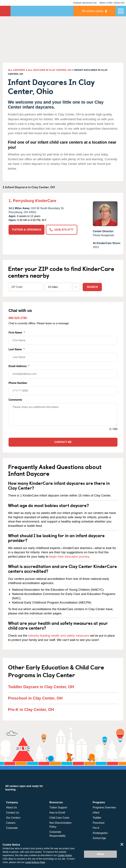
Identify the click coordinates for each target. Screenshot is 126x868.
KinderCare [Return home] (5, 11)
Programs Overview (104, 807)
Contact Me (63, 442)
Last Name (63, 355)
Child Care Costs (59, 818)
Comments (15, 400)
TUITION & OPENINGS (26, 230)
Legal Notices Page (35, 862)
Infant (96, 813)
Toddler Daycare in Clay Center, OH (41, 687)
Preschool (99, 823)
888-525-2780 (18, 318)
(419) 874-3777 (61, 230)
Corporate (12, 828)
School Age (99, 838)
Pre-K (96, 828)
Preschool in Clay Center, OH (35, 698)
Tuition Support (58, 807)
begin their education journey (69, 557)
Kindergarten (100, 833)
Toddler (97, 818)
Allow (100, 854)
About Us (11, 807)
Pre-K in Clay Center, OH (31, 710)
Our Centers (13, 818)
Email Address (63, 372)
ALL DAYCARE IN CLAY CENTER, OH (50, 70)
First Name (63, 338)
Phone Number (63, 388)
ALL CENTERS (16, 70)
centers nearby (93, 11)
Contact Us (13, 813)
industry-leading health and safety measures (59, 636)
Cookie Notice (65, 855)
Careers (11, 823)
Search (92, 287)
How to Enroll (57, 813)
